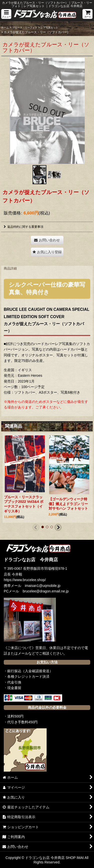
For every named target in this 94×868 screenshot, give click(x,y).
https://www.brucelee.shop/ (25, 580)
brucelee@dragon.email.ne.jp (46, 591)
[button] (6, 14)
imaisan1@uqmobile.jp (43, 586)
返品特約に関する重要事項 (24, 227)
